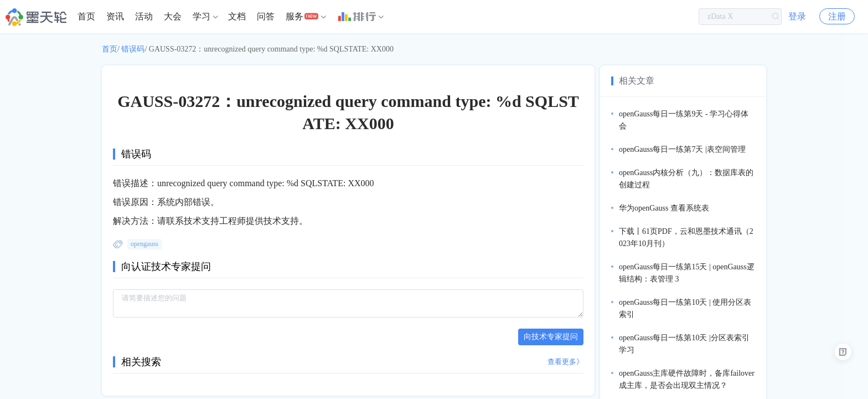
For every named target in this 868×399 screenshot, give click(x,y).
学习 (201, 16)
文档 (237, 16)
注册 (837, 16)
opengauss (144, 244)
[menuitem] (86, 17)
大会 (173, 16)
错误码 (133, 49)
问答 (266, 16)
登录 (797, 16)
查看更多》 (565, 362)
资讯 (115, 16)
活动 (144, 16)
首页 (86, 16)
